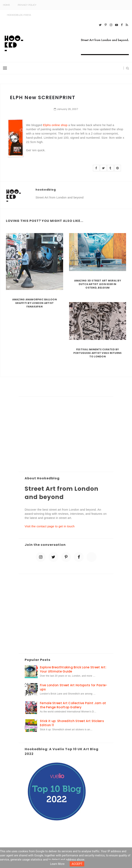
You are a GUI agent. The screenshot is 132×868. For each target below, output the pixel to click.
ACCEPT (77, 864)
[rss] (127, 25)
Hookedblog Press (19, 15)
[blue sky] (92, 557)
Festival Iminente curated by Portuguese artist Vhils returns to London (97, 353)
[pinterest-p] (106, 25)
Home (6, 5)
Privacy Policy (27, 5)
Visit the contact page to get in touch (50, 526)
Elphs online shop (55, 125)
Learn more (57, 864)
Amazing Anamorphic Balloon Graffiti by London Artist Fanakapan (35, 303)
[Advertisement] (66, 434)
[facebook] (122, 25)
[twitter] (100, 25)
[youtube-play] (117, 25)
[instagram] (111, 25)
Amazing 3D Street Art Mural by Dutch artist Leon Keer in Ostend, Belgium (98, 284)
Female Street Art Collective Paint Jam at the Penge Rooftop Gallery (73, 705)
